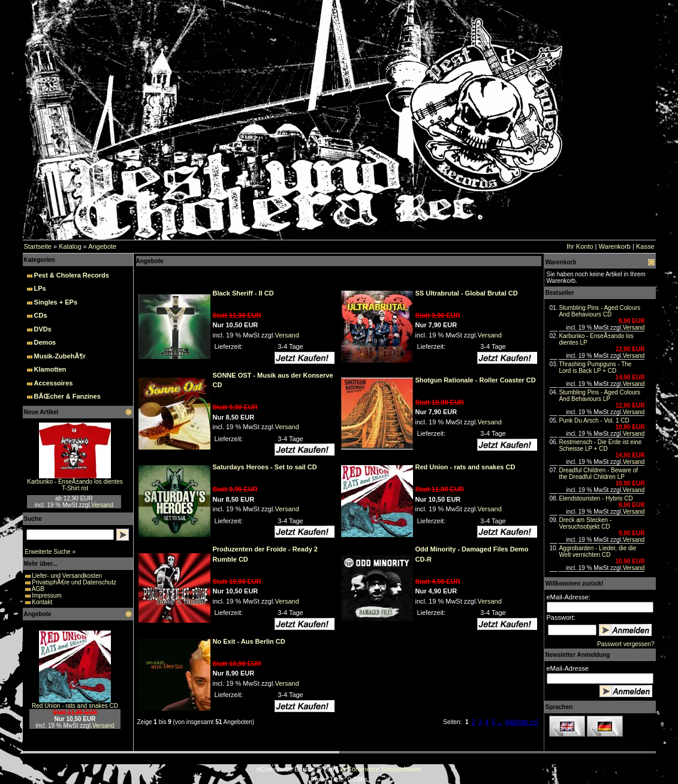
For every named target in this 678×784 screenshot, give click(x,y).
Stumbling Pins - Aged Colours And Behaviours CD (599, 311)
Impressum (46, 595)
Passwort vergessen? (626, 644)
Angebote (102, 246)
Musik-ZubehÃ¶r (60, 356)
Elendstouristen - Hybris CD (596, 498)
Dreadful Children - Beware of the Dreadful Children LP (598, 474)
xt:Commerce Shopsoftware (381, 769)
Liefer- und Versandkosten (67, 576)
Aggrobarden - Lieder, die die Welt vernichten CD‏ (597, 551)
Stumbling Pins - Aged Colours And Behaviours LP (599, 396)
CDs (41, 315)
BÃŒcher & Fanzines (67, 396)
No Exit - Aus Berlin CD (249, 641)
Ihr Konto (580, 246)
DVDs (43, 329)
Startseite (38, 246)
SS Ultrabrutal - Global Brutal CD (467, 293)
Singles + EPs (56, 302)
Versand (102, 505)
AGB (38, 589)
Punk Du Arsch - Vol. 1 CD (594, 420)
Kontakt (42, 602)
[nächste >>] (522, 722)
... (499, 722)
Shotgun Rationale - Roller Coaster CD (476, 380)
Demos (45, 342)
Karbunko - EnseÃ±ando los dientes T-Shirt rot (75, 485)
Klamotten (50, 369)
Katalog (70, 246)
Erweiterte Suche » (51, 552)
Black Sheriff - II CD (243, 293)
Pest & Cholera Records (72, 275)
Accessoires (54, 383)
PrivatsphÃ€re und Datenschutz (74, 582)
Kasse (645, 246)
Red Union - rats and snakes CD (75, 706)
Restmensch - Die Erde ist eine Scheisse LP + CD (600, 445)
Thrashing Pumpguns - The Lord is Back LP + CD (595, 367)
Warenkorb (615, 246)
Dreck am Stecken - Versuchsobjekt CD (585, 523)
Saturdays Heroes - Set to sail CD (265, 467)
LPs (40, 288)
